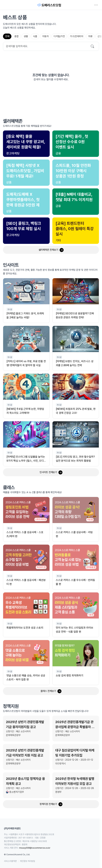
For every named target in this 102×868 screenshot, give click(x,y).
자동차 (45, 36)
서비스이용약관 (10, 861)
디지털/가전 (59, 36)
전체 (7, 36)
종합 (16, 36)
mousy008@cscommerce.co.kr (35, 848)
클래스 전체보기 (51, 691)
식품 (35, 36)
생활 (26, 36)
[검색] (92, 46)
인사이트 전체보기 (51, 472)
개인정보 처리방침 (27, 861)
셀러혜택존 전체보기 (51, 250)
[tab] (7, 36)
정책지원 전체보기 (51, 804)
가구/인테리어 (76, 36)
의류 (90, 36)
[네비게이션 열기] (96, 5)
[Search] (51, 46)
